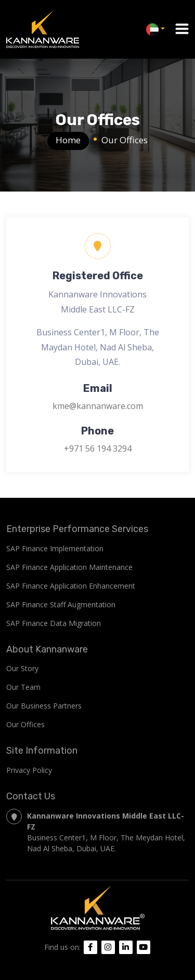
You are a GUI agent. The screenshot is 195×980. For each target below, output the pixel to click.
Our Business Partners (44, 706)
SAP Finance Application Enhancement (71, 586)
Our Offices (25, 724)
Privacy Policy (29, 770)
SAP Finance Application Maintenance (69, 567)
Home (68, 140)
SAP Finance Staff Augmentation (61, 604)
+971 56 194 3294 (98, 448)
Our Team (23, 687)
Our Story (22, 668)
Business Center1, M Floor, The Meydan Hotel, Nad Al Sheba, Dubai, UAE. (96, 832)
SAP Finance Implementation (55, 548)
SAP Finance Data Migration (54, 623)
